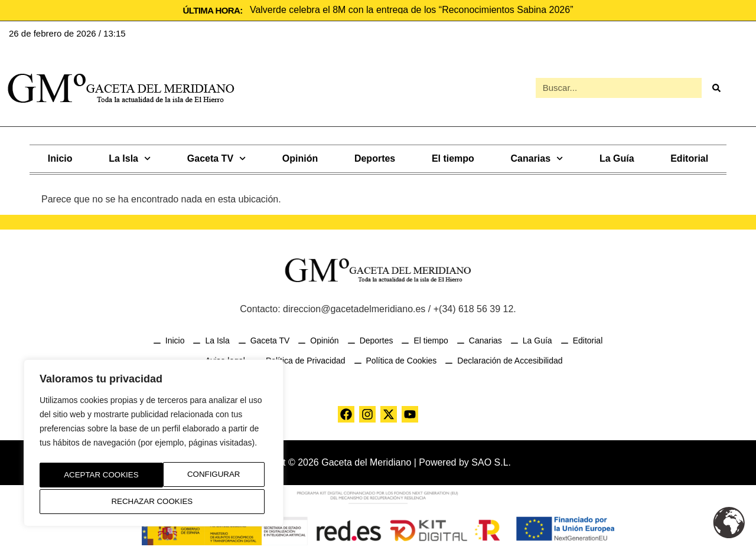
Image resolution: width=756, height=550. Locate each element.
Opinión (300, 157)
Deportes (375, 157)
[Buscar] (716, 87)
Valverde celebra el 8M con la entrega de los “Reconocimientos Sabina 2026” (412, 10)
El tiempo (453, 157)
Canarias (537, 157)
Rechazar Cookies (201, 477)
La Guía (617, 157)
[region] (154, 446)
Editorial (689, 157)
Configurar (87, 477)
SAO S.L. (491, 461)
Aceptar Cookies (154, 502)
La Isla (130, 157)
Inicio (60, 157)
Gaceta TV (216, 157)
